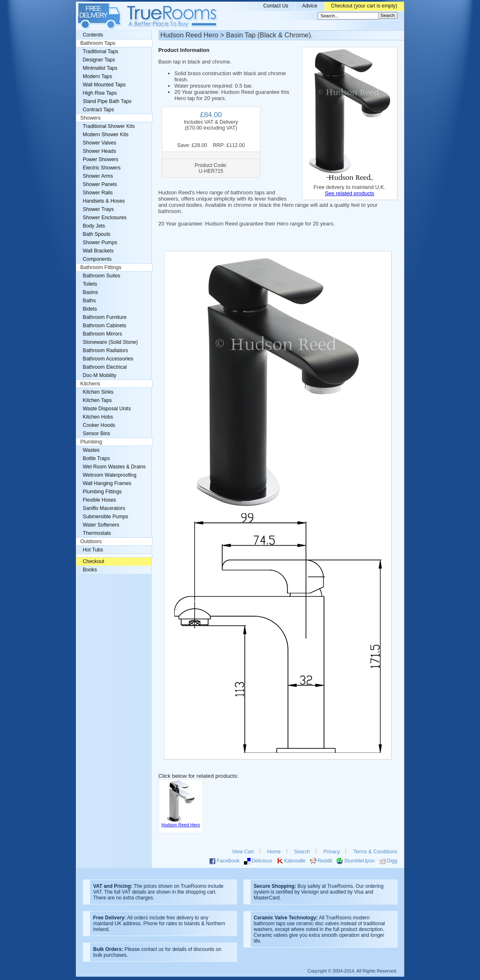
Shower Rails (98, 193)
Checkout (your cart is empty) (364, 6)
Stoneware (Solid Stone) (111, 342)
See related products (350, 193)
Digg (392, 861)
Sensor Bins (97, 434)
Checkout (94, 561)
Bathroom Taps (98, 43)
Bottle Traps (96, 458)
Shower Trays (99, 209)
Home (274, 852)
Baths (89, 301)
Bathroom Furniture (105, 317)
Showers (91, 118)
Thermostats (97, 533)
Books (90, 570)
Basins (91, 292)
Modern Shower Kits (106, 135)
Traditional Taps (101, 51)
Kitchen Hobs (98, 417)
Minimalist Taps (100, 68)
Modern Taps (98, 76)
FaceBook (228, 861)
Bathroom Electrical (105, 367)
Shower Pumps (100, 243)
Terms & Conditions (375, 852)
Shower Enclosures (105, 218)
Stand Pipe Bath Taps (107, 101)
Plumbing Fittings (102, 492)
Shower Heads (100, 151)
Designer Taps (99, 60)
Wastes (91, 450)
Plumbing (91, 442)
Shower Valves (100, 143)
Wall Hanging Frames (107, 483)
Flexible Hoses (100, 500)
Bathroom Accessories (108, 359)
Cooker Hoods (99, 425)
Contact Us (276, 6)
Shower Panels (100, 184)
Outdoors (91, 541)
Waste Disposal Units (107, 409)
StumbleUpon (359, 861)
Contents (93, 35)
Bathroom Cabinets (105, 326)
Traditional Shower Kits (109, 126)
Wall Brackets (98, 251)
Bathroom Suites (102, 276)
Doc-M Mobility (100, 375)
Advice (310, 6)
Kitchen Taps (97, 400)
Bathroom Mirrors (103, 334)
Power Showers (101, 159)
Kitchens (90, 384)
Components (97, 259)
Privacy (331, 852)
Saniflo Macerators (104, 508)
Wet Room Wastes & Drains (115, 467)
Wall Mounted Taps (104, 85)
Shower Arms (98, 176)
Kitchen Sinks (98, 392)
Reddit (325, 861)
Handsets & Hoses (104, 201)
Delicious (262, 861)
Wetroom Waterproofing (110, 475)
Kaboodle (295, 861)
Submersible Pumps (106, 517)
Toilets (90, 284)
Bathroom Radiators (106, 350)
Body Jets (94, 226)
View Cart (243, 852)
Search (302, 852)
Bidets (90, 309)
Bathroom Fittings (101, 267)
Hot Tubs (93, 550)
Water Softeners (101, 525)
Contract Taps (99, 110)
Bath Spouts (97, 234)
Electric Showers (102, 168)
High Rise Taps (100, 93)
